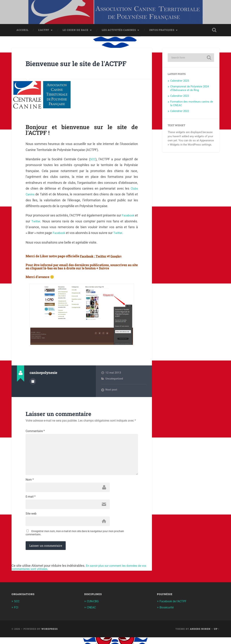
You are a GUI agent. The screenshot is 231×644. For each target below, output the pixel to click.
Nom (30, 485)
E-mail (31, 503)
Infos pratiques (162, 31)
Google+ (119, 257)
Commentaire (35, 432)
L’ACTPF (44, 31)
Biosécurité (167, 614)
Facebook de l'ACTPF (174, 608)
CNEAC (92, 614)
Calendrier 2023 (180, 97)
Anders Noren (200, 636)
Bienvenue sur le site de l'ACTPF (81, 65)
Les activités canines (119, 31)
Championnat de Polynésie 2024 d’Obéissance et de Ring (189, 90)
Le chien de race (76, 31)
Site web (31, 520)
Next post (111, 391)
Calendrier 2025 (180, 82)
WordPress (50, 636)
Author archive (33, 382)
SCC (93, 160)
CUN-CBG (93, 608)
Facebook (131, 217)
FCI (16, 614)
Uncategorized (114, 380)
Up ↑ (217, 636)
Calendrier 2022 (180, 112)
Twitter (40, 223)
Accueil (22, 31)
